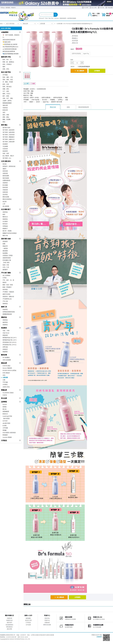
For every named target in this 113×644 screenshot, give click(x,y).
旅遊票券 (5, 151)
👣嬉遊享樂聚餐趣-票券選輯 (11, 54)
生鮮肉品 (5, 108)
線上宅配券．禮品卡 (8, 156)
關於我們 (9, 623)
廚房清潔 (5, 171)
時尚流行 (5, 224)
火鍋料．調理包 (7, 101)
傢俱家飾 (5, 251)
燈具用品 (5, 289)
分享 (26, 84)
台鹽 (4, 380)
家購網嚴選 (6, 411)
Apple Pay (86, 54)
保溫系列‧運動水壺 (8, 297)
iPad (46, 18)
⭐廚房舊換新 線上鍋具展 (10, 44)
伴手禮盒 (5, 75)
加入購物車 (79, 71)
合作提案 (28, 625)
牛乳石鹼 (5, 382)
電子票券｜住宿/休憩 (9, 135)
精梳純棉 (5, 335)
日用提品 (4, 440)
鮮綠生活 (5, 414)
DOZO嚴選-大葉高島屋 (9, 433)
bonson (5, 404)
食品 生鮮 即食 (6, 72)
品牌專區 (4, 402)
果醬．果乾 (6, 89)
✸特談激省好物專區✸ (9, 51)
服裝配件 (5, 270)
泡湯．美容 (6, 153)
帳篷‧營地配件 (7, 287)
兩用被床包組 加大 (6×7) (10, 338)
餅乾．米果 (6, 84)
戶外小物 (5, 301)
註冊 (98, 14)
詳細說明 (99, 637)
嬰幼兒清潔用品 (7, 199)
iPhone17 (42, 18)
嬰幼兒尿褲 (6, 197)
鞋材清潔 (5, 187)
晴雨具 (5, 282)
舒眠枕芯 (5, 349)
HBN (4, 375)
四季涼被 (5, 347)
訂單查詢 (28, 623)
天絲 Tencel (6, 333)
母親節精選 (63, 18)
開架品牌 (25, 24)
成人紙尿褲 (6, 206)
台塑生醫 (42, 24)
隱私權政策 (9, 627)
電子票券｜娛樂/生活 (9, 139)
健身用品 (5, 322)
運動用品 (4, 317)
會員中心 (96, 16)
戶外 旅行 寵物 (6, 273)
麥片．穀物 (6, 96)
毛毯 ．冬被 (6, 331)
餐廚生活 (5, 217)
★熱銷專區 (5, 32)
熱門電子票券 (6, 128)
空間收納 (5, 226)
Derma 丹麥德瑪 (7, 368)
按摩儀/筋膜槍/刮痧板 (9, 312)
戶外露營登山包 (7, 299)
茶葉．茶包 (6, 69)
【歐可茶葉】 (6, 419)
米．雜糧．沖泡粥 (8, 82)
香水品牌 (4, 398)
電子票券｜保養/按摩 (9, 142)
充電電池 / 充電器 (8, 255)
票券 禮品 (4, 125)
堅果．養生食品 (7, 87)
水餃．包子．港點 (8, 98)
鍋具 (4, 214)
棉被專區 (5, 352)
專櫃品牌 (4, 390)
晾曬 (4, 244)
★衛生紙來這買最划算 (9, 40)
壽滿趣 (5, 430)
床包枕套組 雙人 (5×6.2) (9, 345)
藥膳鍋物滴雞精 (7, 103)
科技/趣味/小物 (7, 260)
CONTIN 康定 (6, 366)
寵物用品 (5, 219)
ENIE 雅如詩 (6, 373)
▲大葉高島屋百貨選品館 (10, 49)
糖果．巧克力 (6, 94)
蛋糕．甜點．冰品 (8, 80)
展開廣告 (109, 2)
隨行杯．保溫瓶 (7, 231)
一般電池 (5, 248)
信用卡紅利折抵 (76, 54)
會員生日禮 (28, 620)
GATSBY (5, 421)
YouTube (101, 8)
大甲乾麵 (5, 428)
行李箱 (5, 278)
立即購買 (97, 71)
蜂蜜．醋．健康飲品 (8, 62)
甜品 (4, 122)
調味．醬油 (6, 117)
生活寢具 (5, 221)
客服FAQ (47, 620)
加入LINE (93, 8)
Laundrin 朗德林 (7, 437)
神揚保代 (13, 8)
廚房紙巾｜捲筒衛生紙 (9, 166)
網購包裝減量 (47, 625)
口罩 (4, 204)
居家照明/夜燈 (7, 258)
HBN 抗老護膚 (7, 360)
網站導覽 (9, 629)
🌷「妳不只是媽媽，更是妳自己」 (11, 36)
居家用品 (5, 212)
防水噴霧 (5, 185)
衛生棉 (5, 202)
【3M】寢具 (6, 263)
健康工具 (4, 307)
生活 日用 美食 (10, 24)
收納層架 (5, 253)
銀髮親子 (5, 228)
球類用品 (5, 320)
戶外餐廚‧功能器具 (8, 292)
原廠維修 (47, 623)
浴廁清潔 (5, 173)
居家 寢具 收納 (6, 239)
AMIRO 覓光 (6, 387)
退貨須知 (47, 618)
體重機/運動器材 (7, 314)
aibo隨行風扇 (6, 423)
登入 (94, 14)
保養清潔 (5, 192)
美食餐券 (5, 144)
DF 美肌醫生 (6, 358)
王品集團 (5, 146)
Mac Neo (51, 18)
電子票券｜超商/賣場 (9, 132)
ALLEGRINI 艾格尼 (8, 393)
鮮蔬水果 (5, 110)
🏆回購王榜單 (7, 42)
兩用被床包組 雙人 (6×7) (10, 340)
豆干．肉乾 (6, 91)
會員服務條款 (9, 625)
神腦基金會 (9, 620)
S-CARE (85, 8)
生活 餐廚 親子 (6, 209)
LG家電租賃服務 (71, 18)
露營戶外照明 (6, 294)
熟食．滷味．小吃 (8, 77)
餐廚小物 (5, 236)
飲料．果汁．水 (7, 60)
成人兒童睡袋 (6, 275)
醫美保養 (4, 355)
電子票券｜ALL (7, 158)
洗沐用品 (5, 194)
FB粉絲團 (109, 8)
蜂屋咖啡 (5, 435)
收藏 (33, 84)
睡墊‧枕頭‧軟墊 (8, 285)
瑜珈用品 (5, 325)
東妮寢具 (4, 328)
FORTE (5, 395)
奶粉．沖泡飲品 (7, 64)
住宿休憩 (5, 149)
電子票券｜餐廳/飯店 (9, 137)
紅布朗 (5, 426)
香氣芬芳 (5, 246)
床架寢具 (5, 241)
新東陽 (5, 407)
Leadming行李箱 (7, 416)
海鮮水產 (5, 105)
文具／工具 (6, 267)
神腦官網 (9, 618)
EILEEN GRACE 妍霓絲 (9, 370)
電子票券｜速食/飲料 (9, 130)
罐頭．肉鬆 (6, 115)
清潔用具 (5, 183)
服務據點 (8, 8)
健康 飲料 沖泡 (6, 57)
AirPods (57, 18)
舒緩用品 (5, 309)
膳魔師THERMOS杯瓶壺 (10, 233)
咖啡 (4, 67)
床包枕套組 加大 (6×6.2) (9, 342)
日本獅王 (5, 385)
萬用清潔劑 (6, 176)
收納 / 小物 (6, 265)
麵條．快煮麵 (6, 119)
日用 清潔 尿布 (6, 161)
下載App (2, 8)
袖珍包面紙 (6, 178)
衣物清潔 (5, 190)
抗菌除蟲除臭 (6, 180)
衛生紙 (5, 164)
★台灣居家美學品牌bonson (10, 47)
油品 (4, 112)
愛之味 (5, 409)
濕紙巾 (5, 169)
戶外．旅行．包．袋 (8, 280)
